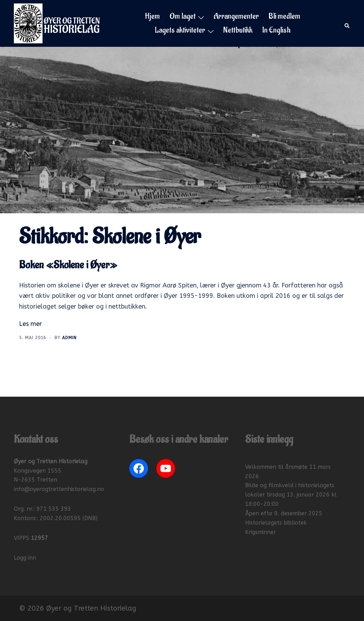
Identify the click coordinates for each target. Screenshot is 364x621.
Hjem (152, 16)
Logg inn (25, 558)
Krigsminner (261, 532)
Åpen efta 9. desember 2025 (284, 513)
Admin (69, 338)
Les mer (31, 324)
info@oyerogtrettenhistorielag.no (59, 489)
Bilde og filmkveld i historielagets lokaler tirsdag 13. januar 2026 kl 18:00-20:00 (291, 495)
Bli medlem (284, 16)
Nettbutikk (238, 30)
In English (276, 30)
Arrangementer (236, 16)
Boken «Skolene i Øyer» (68, 265)
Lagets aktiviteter (180, 30)
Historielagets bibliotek (276, 523)
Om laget (183, 16)
